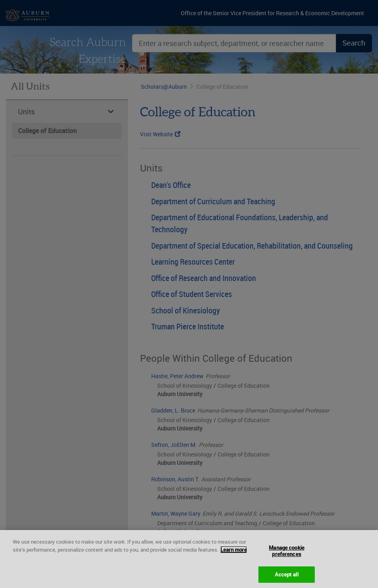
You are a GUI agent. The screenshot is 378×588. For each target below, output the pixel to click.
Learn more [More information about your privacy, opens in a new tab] (234, 554)
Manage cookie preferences (287, 555)
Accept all (286, 579)
